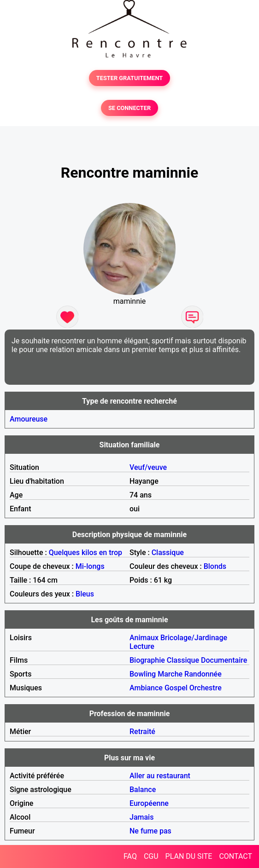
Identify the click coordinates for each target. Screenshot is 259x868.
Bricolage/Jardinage (194, 638)
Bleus (85, 594)
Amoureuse (29, 419)
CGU (151, 856)
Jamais (141, 817)
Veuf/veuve (148, 467)
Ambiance (146, 688)
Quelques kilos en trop (85, 553)
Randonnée (203, 674)
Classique (168, 553)
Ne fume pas (150, 831)
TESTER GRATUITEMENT (130, 78)
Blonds (215, 566)
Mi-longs (90, 566)
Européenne (149, 803)
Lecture (142, 646)
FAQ (130, 856)
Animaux (144, 638)
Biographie (147, 660)
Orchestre (206, 688)
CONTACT (235, 856)
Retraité (142, 732)
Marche (170, 674)
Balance (143, 790)
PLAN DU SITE (189, 856)
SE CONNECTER (129, 108)
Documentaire (224, 660)
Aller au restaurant (160, 776)
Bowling (143, 674)
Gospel (176, 688)
